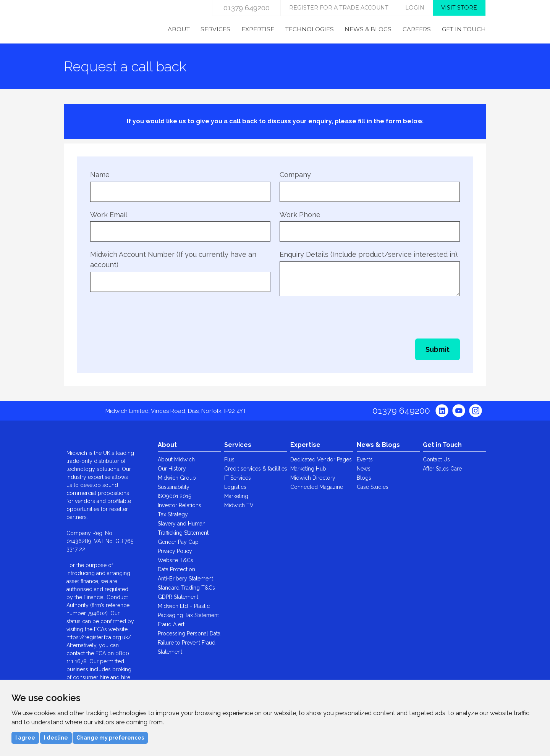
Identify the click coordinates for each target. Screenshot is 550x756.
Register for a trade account (339, 8)
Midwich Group (177, 478)
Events (365, 459)
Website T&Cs (176, 560)
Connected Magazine (317, 487)
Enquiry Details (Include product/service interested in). (369, 254)
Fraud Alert (171, 624)
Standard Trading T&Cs (186, 588)
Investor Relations (180, 505)
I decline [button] (56, 738)
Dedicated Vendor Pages (321, 459)
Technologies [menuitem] (310, 29)
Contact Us (436, 459)
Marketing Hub (308, 469)
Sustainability (174, 487)
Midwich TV (239, 505)
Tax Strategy (173, 514)
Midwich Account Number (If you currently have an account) (173, 260)
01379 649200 (247, 8)
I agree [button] (25, 738)
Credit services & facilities (256, 469)
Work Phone (300, 215)
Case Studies (373, 487)
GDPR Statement (178, 597)
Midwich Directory (313, 478)
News (364, 469)
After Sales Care (442, 469)
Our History (172, 469)
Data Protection (176, 569)
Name (100, 175)
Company (295, 175)
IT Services (238, 478)
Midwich (96, 22)
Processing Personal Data (189, 633)
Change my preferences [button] (110, 738)
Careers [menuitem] (417, 29)
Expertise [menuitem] (258, 29)
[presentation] (148, 314)
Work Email (109, 215)
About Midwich (176, 459)
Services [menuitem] (215, 29)
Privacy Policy (175, 551)
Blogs (364, 478)
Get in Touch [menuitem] (464, 29)
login (415, 8)
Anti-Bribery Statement (185, 579)
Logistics (235, 487)
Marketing (236, 496)
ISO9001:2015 (174, 496)
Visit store (459, 8)
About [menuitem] (179, 29)
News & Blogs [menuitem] (368, 29)
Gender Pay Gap (178, 542)
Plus (229, 459)
